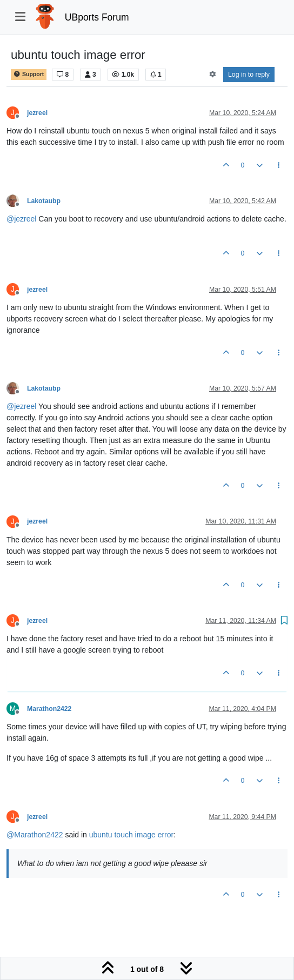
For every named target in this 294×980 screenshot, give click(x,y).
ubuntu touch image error (131, 835)
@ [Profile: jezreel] (21, 219)
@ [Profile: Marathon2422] (35, 835)
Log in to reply (249, 75)
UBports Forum (97, 17)
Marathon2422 (49, 709)
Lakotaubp (44, 201)
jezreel (37, 113)
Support (29, 74)
